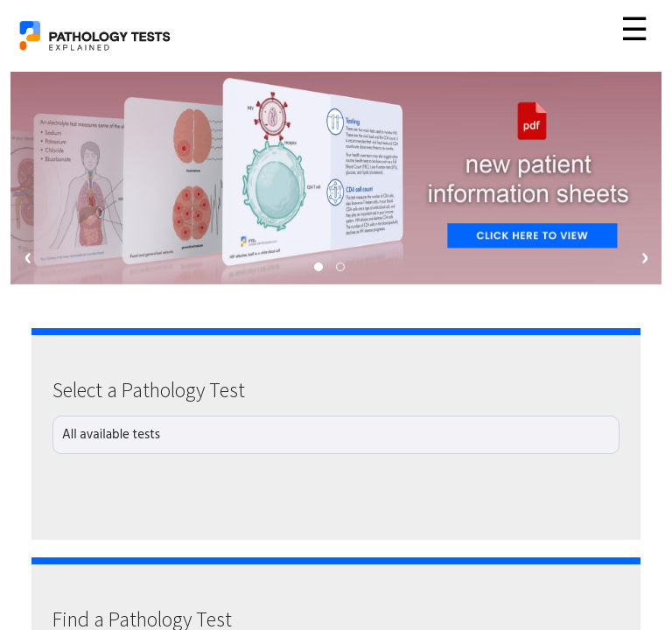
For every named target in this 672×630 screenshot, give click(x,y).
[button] (318, 267)
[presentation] (28, 258)
